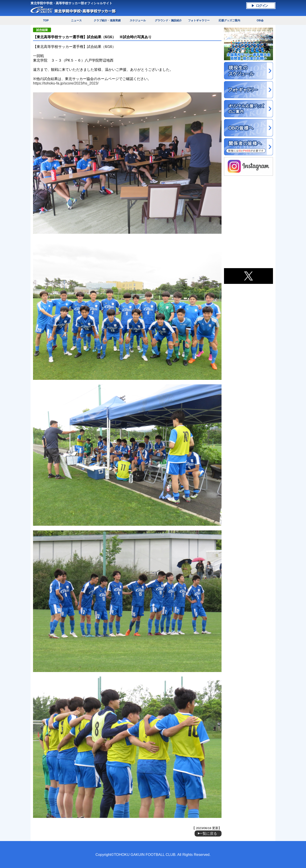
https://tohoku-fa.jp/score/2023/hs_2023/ (66, 83)
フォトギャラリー (199, 20)
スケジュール (138, 20)
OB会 (260, 20)
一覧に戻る (208, 833)
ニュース (76, 20)
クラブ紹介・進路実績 (107, 20)
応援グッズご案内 (229, 20)
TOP (46, 20)
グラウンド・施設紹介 (168, 20)
